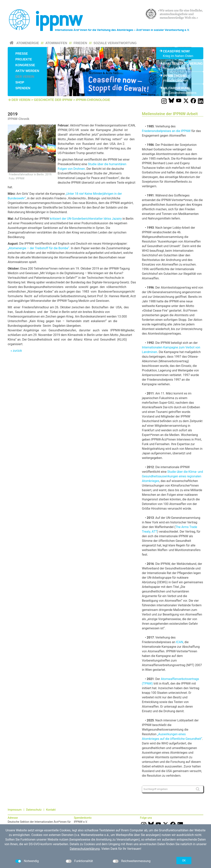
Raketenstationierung (180, 64)
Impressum (15, 810)
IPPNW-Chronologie (93, 100)
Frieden (80, 43)
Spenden (23, 88)
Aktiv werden (27, 71)
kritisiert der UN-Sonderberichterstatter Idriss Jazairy (86, 219)
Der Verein (25, 77)
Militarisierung (176, 88)
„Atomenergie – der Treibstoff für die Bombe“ (38, 248)
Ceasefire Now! (176, 51)
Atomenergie (28, 43)
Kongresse (25, 65)
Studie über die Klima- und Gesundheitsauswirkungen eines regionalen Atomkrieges (172, 476)
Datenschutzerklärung (85, 849)
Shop (20, 82)
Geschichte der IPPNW (53, 100)
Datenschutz (34, 810)
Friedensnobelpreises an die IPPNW (166, 131)
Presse (22, 54)
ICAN (180, 642)
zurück (17, 351)
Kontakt (51, 810)
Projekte (24, 59)
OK (184, 861)
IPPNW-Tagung (175, 76)
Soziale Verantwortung (115, 43)
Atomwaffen (56, 43)
